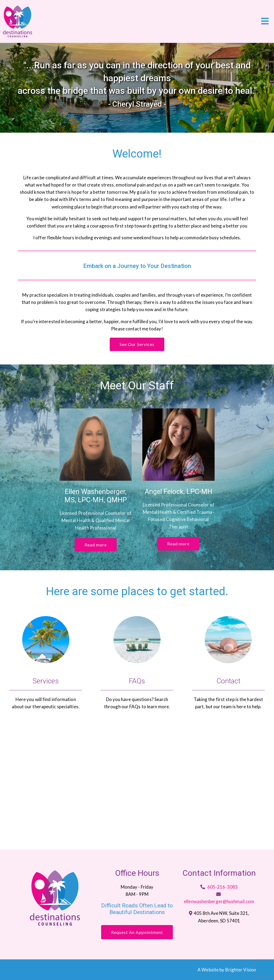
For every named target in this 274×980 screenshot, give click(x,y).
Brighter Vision (241, 970)
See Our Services (137, 344)
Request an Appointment (137, 932)
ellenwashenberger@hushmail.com (219, 901)
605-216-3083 (222, 887)
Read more (96, 545)
